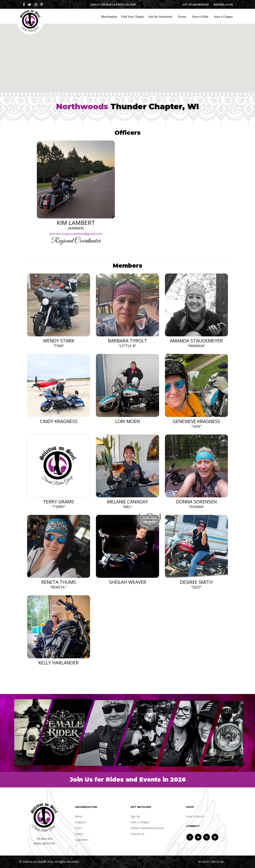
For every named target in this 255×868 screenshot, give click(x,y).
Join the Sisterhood (160, 17)
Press (78, 828)
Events (182, 17)
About (79, 816)
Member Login (223, 4)
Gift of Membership (196, 4)
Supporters (82, 840)
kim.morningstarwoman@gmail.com (76, 234)
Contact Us (137, 834)
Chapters (81, 822)
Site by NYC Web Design (211, 862)
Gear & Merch (195, 816)
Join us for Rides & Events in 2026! (113, 4)
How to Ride (200, 17)
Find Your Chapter (133, 17)
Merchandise (109, 17)
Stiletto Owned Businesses (147, 828)
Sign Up (135, 816)
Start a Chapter (223, 17)
